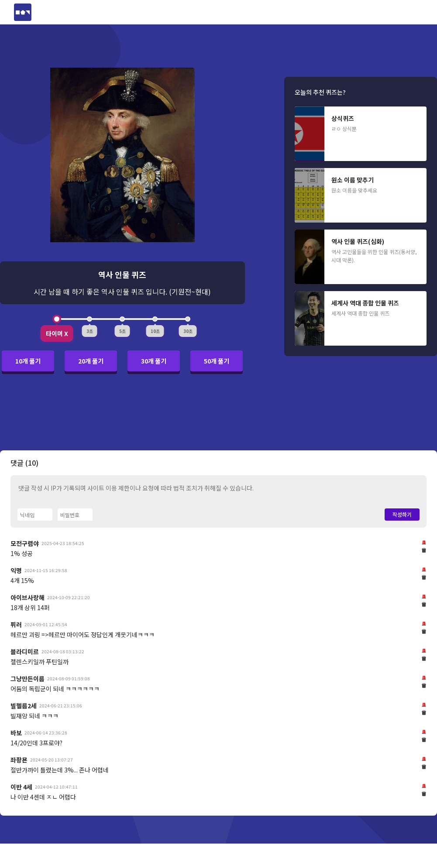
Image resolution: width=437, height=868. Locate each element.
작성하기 (402, 514)
